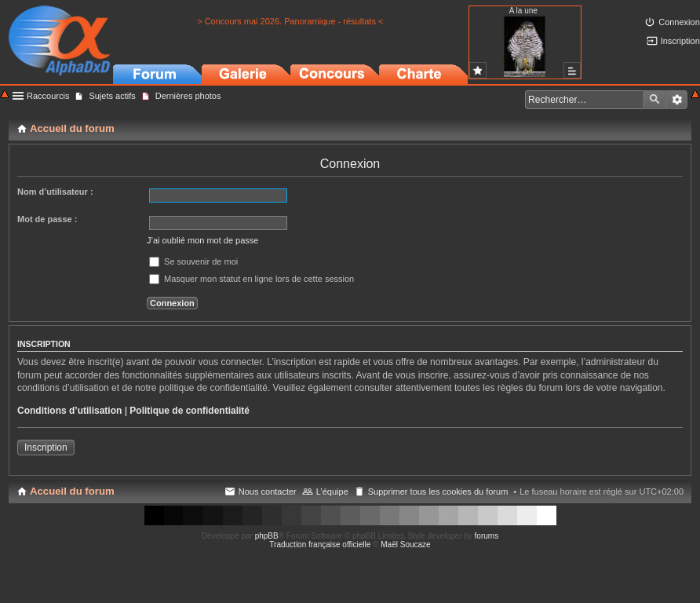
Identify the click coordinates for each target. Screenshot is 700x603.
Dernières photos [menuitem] (188, 96)
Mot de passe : (47, 219)
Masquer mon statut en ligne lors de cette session (252, 279)
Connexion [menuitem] (679, 22)
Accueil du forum (72, 491)
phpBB (267, 536)
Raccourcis (48, 96)
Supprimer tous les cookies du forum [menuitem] (438, 492)
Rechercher (654, 100)
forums (487, 536)
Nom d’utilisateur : (55, 192)
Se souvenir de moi (193, 261)
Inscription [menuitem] (680, 41)
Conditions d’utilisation (69, 411)
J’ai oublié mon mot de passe (202, 240)
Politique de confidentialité (190, 411)
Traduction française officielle (320, 545)
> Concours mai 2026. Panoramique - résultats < (290, 21)
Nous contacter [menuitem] (268, 492)
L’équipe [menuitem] (332, 492)
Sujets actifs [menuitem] (112, 96)
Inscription (46, 448)
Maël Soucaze (405, 545)
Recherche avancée (677, 100)
